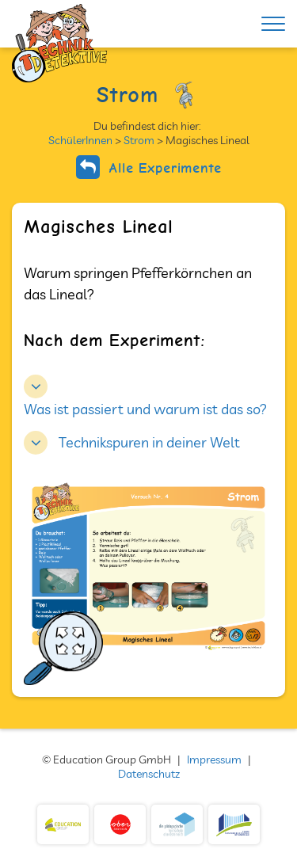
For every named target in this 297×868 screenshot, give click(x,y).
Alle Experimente (149, 167)
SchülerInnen (80, 140)
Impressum (214, 759)
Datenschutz (149, 774)
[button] (132, 441)
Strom (139, 140)
